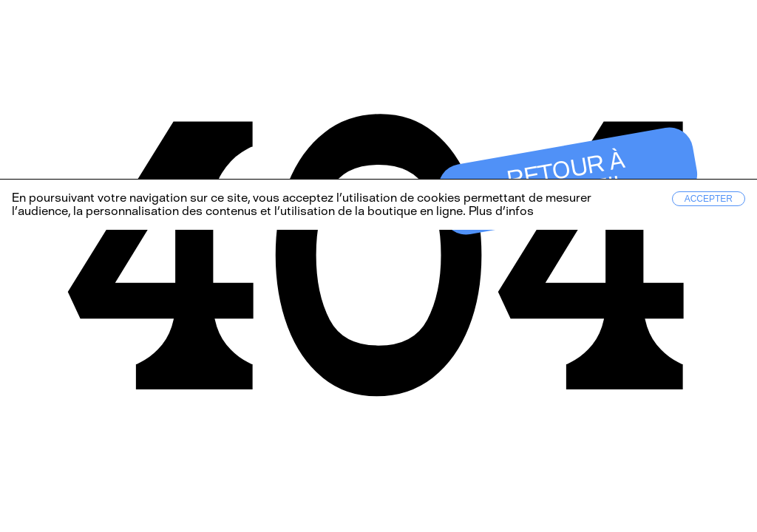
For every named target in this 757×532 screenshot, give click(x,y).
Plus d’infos (500, 211)
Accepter (709, 199)
